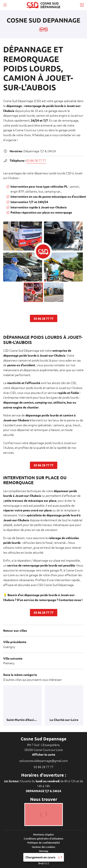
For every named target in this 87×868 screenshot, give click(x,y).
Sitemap (44, 851)
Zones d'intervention (43, 855)
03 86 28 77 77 (36, 161)
